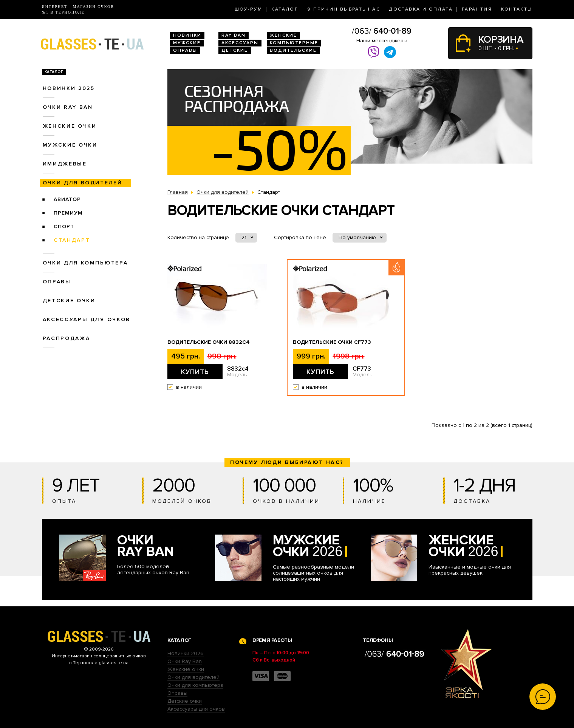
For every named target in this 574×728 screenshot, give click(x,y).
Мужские (187, 43)
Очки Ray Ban (185, 661)
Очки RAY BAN (68, 107)
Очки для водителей (83, 183)
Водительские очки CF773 (332, 342)
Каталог (285, 9)
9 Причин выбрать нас (344, 9)
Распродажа (67, 338)
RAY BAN (234, 35)
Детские (235, 50)
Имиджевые (65, 164)
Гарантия (477, 9)
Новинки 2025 (69, 88)
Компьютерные (294, 43)
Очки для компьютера (85, 263)
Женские (283, 35)
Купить (195, 372)
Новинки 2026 (186, 653)
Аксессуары (240, 43)
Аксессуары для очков (87, 319)
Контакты (517, 9)
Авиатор (67, 199)
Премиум (68, 213)
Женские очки (70, 126)
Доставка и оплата (421, 9)
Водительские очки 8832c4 (209, 342)
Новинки (187, 35)
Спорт (64, 226)
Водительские (293, 50)
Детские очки (69, 301)
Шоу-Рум (249, 9)
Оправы (185, 50)
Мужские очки (70, 145)
